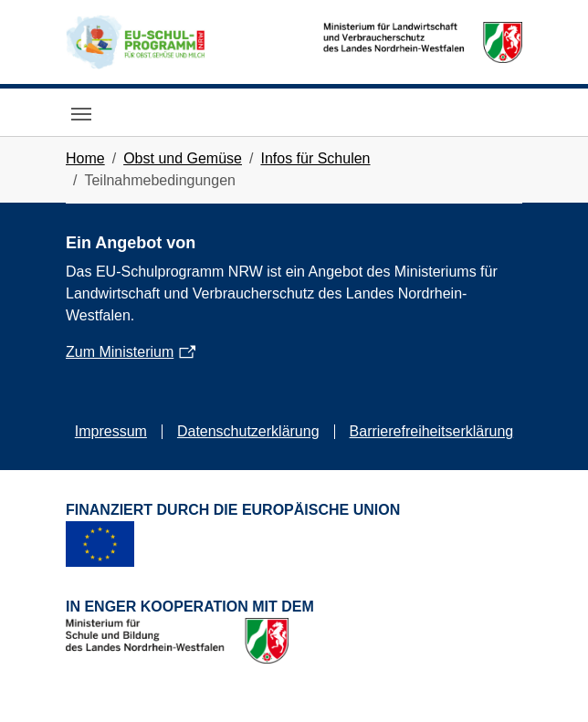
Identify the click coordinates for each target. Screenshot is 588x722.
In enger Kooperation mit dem (190, 607)
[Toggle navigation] (81, 114)
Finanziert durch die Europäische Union (233, 510)
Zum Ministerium (120, 352)
